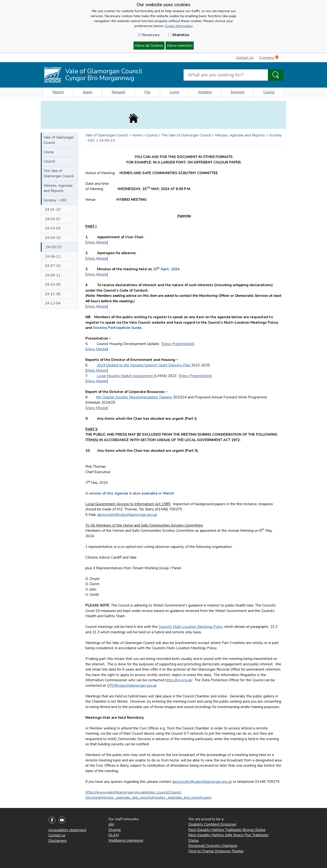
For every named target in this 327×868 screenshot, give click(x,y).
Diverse (115, 830)
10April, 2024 (166, 269)
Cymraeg (269, 58)
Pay (147, 92)
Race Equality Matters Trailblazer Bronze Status (227, 830)
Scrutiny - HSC (55, 200)
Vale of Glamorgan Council (59, 140)
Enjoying (237, 92)
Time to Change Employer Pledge (216, 851)
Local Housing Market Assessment (125, 376)
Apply (88, 92)
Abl (111, 824)
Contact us (57, 835)
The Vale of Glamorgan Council (59, 174)
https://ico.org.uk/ (179, 680)
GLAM (114, 835)
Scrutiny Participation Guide (117, 328)
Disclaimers (58, 841)
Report (58, 92)
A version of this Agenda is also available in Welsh (130, 493)
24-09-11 (53, 275)
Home (49, 152)
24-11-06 (53, 294)
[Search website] (226, 75)
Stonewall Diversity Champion (213, 846)
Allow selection (180, 46)
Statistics (179, 35)
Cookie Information (179, 26)
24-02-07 (53, 219)
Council (269, 92)
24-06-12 (53, 257)
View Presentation (178, 344)
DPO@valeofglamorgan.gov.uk (132, 686)
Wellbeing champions (126, 840)
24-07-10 (53, 266)
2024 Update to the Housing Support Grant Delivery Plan (144, 365)
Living (174, 92)
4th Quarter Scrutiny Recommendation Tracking (134, 397)
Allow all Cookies (149, 46)
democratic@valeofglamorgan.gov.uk (127, 515)
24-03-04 (53, 228)
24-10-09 (53, 285)
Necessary (149, 35)
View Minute (97, 242)
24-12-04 (53, 303)
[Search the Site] (276, 75)
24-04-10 (53, 238)
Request (119, 92)
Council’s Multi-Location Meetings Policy (191, 627)
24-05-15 (53, 247)
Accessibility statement (67, 830)
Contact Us (245, 58)
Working (205, 92)
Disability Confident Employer (212, 824)
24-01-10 (53, 210)
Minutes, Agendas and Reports (58, 188)
